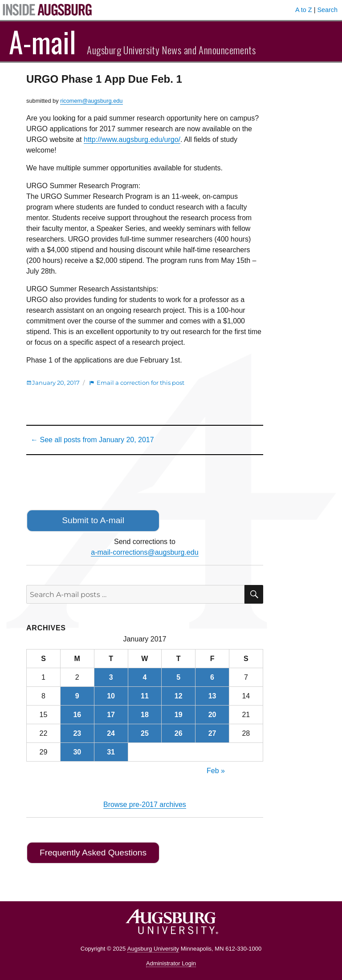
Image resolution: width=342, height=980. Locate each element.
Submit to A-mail (93, 520)
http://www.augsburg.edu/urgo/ (132, 139)
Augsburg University (153, 949)
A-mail (43, 41)
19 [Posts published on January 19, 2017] (179, 715)
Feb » (216, 771)
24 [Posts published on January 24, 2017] (111, 733)
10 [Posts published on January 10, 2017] (111, 696)
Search (327, 10)
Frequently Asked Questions (93, 853)
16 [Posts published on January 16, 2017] (77, 715)
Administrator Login (171, 963)
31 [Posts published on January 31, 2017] (111, 752)
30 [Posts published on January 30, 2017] (77, 752)
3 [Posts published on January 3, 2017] (111, 677)
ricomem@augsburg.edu (91, 101)
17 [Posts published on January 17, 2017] (111, 715)
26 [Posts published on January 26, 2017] (179, 733)
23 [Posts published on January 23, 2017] (77, 733)
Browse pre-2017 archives (145, 805)
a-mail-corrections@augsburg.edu (145, 552)
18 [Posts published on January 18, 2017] (145, 715)
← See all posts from (92, 440)
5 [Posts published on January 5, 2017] (178, 677)
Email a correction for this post (140, 383)
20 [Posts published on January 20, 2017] (212, 715)
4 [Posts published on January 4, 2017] (145, 677)
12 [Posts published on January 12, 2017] (179, 696)
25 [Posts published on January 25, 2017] (145, 733)
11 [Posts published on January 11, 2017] (145, 696)
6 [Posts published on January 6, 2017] (212, 677)
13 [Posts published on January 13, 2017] (212, 696)
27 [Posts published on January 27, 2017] (212, 733)
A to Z (304, 10)
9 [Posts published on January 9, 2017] (77, 696)
